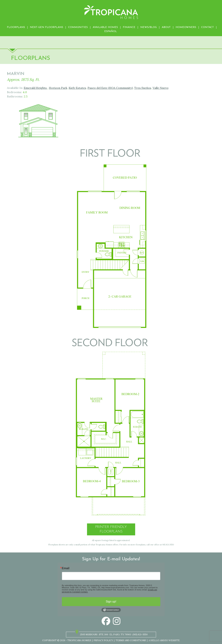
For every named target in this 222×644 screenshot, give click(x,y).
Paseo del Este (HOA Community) (110, 88)
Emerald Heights (36, 88)
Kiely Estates (77, 88)
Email (66, 568)
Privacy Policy (103, 640)
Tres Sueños (143, 88)
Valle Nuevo (161, 88)
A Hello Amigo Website (164, 640)
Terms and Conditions (131, 640)
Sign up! (111, 602)
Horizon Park (58, 88)
